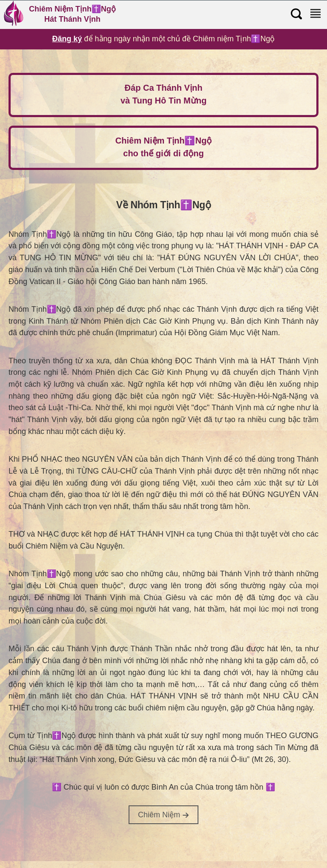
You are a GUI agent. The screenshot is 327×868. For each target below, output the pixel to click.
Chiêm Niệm (163, 815)
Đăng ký (67, 39)
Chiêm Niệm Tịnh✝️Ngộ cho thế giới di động (163, 147)
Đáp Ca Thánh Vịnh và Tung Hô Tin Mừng (163, 94)
